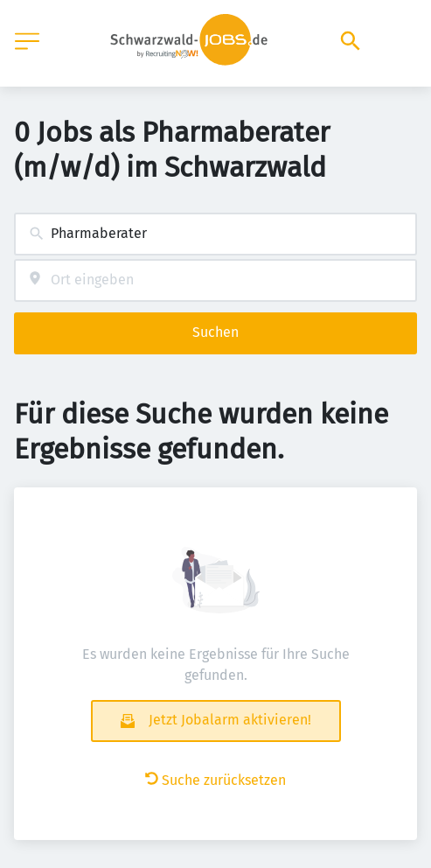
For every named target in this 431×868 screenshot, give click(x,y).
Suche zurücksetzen (215, 780)
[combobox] (215, 234)
